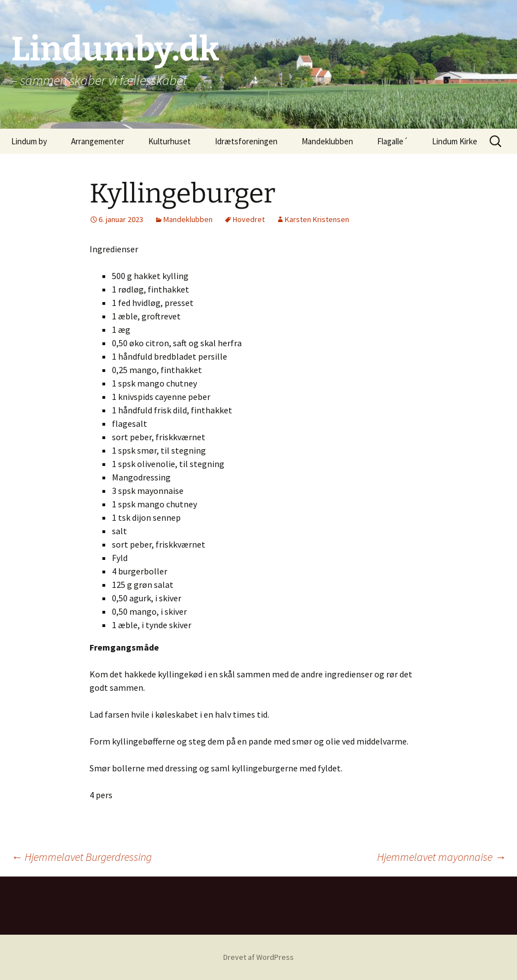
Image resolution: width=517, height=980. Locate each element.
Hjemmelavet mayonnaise (441, 857)
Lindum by (29, 141)
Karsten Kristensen (317, 219)
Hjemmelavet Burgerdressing (81, 857)
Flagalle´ (393, 141)
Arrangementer (98, 141)
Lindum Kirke (455, 141)
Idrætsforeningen (246, 141)
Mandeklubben (327, 141)
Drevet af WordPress (258, 957)
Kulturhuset (170, 141)
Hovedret (249, 219)
